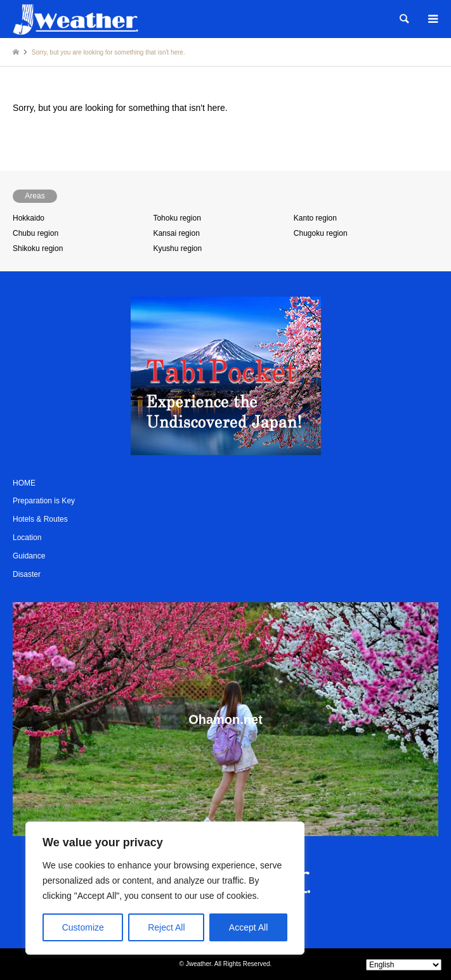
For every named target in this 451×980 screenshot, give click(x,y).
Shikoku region (38, 248)
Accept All (248, 927)
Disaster (27, 574)
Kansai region (176, 233)
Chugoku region (321, 233)
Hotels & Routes (40, 519)
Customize (83, 927)
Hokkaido (29, 218)
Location (27, 538)
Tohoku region (177, 218)
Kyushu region (177, 248)
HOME (24, 483)
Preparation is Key (44, 501)
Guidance (29, 556)
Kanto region (315, 218)
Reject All (166, 927)
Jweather (199, 964)
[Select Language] (404, 965)
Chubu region (36, 233)
